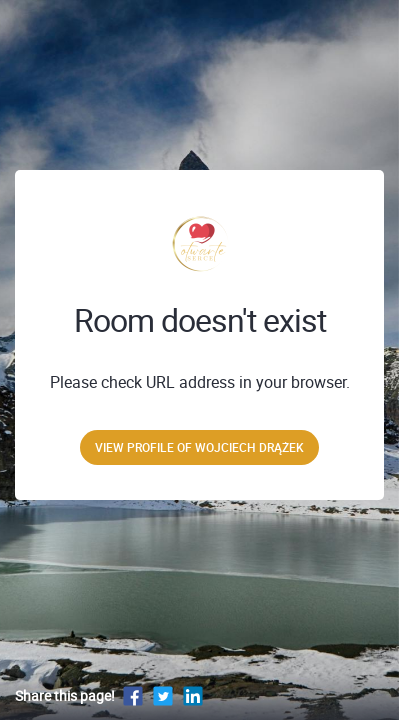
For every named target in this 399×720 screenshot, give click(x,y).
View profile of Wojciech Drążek (199, 447)
